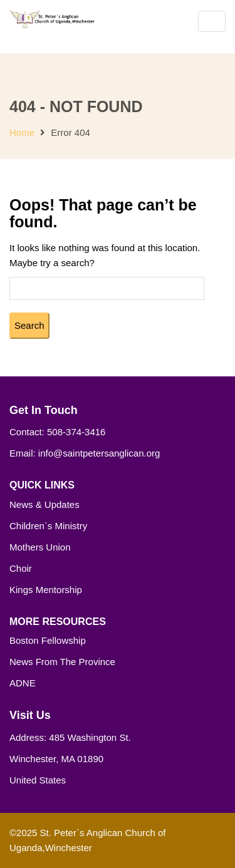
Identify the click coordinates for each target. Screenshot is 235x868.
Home (22, 132)
